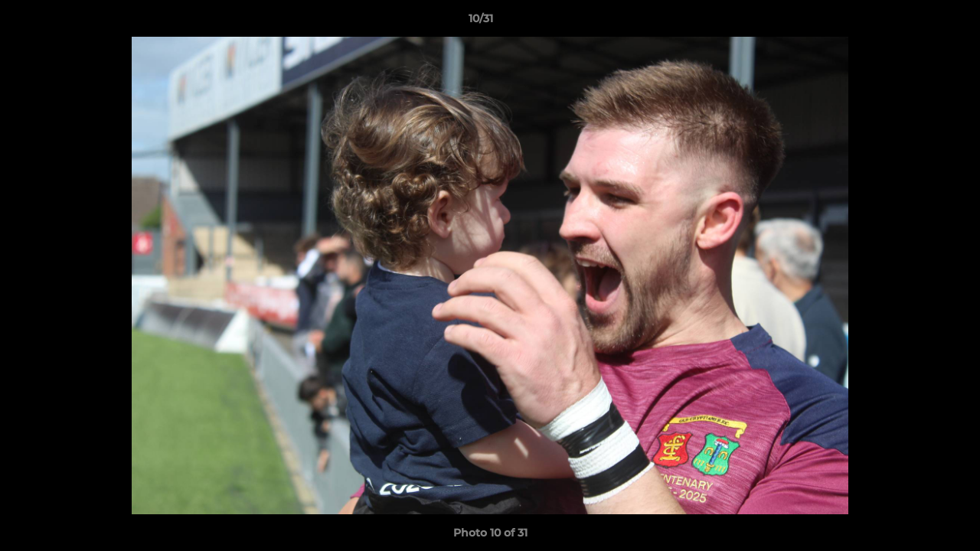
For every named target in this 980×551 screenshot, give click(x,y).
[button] (916, 22)
